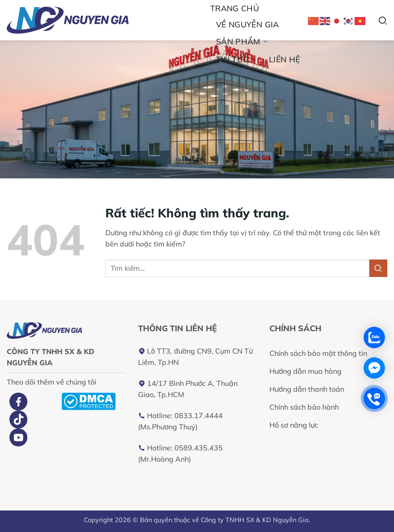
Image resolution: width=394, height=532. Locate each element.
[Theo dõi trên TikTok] (18, 420)
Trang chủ (235, 8)
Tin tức (237, 59)
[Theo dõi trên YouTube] (18, 437)
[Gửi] (378, 268)
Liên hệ (284, 59)
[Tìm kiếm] (383, 20)
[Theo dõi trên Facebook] (18, 402)
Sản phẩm (242, 41)
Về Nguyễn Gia (248, 24)
